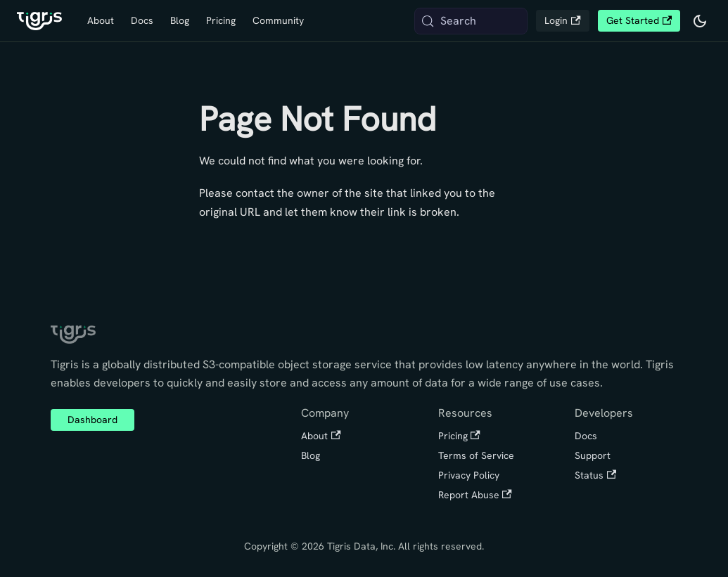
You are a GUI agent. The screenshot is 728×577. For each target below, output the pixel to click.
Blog (180, 20)
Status (595, 475)
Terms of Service (476, 455)
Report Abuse (475, 495)
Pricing (221, 20)
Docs (142, 20)
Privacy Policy (469, 475)
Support (593, 455)
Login (562, 20)
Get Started (639, 20)
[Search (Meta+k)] (471, 21)
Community (278, 20)
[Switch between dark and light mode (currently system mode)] (700, 21)
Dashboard (92, 420)
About (101, 20)
